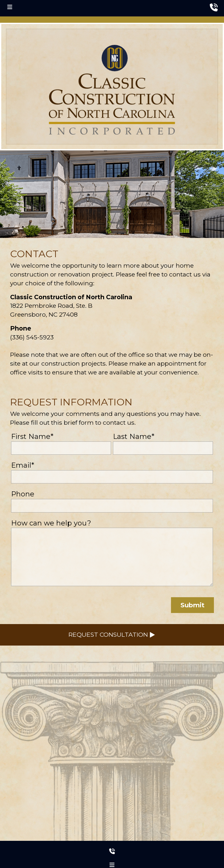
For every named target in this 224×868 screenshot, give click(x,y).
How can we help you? (51, 523)
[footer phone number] (112, 850)
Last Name (134, 437)
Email (23, 465)
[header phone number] (214, 8)
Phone (23, 494)
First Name (32, 437)
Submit (192, 605)
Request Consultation (112, 634)
